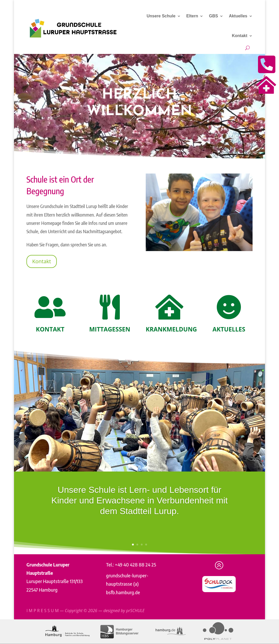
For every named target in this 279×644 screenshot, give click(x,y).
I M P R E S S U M (43, 611)
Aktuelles (238, 16)
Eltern (192, 16)
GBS (214, 16)
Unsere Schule (161, 16)
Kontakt (240, 36)
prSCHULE (135, 611)
